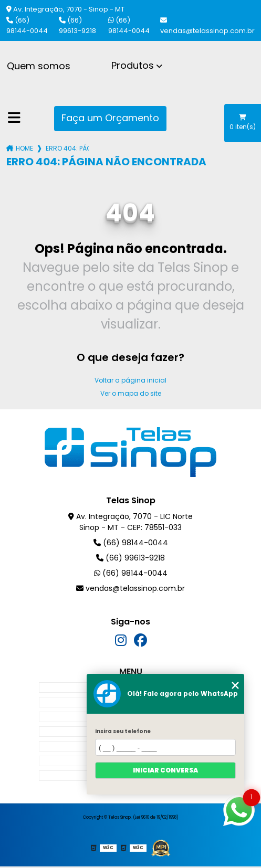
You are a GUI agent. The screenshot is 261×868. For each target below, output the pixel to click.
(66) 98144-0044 (27, 25)
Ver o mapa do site (131, 393)
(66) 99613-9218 (77, 25)
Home (24, 148)
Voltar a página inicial (130, 380)
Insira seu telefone (123, 731)
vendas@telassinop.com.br (207, 26)
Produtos (133, 65)
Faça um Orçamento (110, 118)
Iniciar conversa (165, 770)
